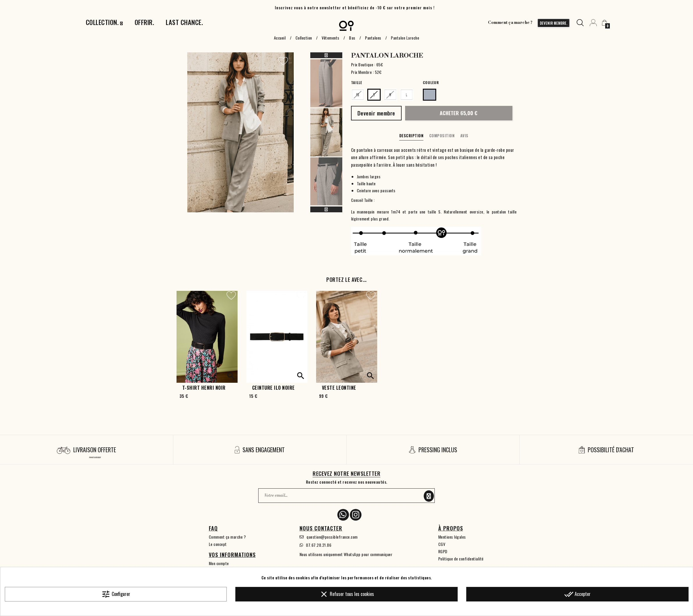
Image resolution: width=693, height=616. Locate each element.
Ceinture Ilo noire (274, 388)
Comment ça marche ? (510, 23)
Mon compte (219, 563)
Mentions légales (452, 537)
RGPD (443, 551)
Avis (464, 136)
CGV (442, 544)
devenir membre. (554, 23)
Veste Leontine (339, 388)
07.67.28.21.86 (319, 545)
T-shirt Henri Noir (204, 388)
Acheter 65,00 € (459, 113)
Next (326, 209)
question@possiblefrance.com (332, 537)
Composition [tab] (442, 136)
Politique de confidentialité (461, 559)
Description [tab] (411, 136)
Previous (326, 55)
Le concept (218, 544)
